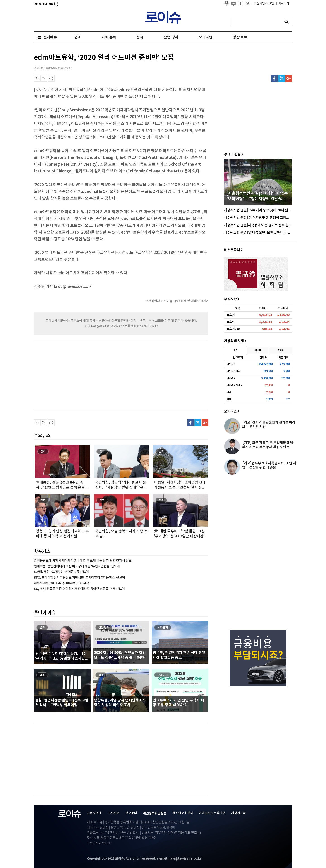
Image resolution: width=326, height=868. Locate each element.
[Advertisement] (79, 375)
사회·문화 (109, 37)
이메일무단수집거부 (212, 813)
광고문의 (131, 813)
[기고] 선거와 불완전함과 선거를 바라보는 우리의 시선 (269, 425)
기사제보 (113, 813)
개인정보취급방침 (155, 813)
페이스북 (274, 78)
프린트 (51, 78)
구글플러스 (289, 78)
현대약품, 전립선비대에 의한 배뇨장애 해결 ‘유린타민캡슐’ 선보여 (77, 566)
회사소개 (283, 3)
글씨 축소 (37, 78)
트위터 (282, 78)
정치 (140, 37)
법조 (78, 37)
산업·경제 (171, 37)
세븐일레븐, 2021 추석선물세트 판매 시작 (61, 583)
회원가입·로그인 (264, 3)
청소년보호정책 (183, 813)
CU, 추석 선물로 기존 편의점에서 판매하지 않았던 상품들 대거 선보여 (79, 589)
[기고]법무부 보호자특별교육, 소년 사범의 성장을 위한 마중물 (269, 465)
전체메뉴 (50, 37)
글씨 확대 (44, 78)
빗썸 (235, 351)
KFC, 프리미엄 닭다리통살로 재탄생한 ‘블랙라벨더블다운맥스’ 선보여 (79, 578)
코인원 (281, 351)
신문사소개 (94, 813)
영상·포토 (240, 37)
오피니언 (206, 37)
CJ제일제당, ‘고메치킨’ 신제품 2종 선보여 (61, 572)
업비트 (258, 351)
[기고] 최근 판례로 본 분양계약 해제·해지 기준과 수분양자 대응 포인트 (268, 445)
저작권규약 (239, 813)
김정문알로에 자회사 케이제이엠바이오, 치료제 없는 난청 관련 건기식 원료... (84, 561)
